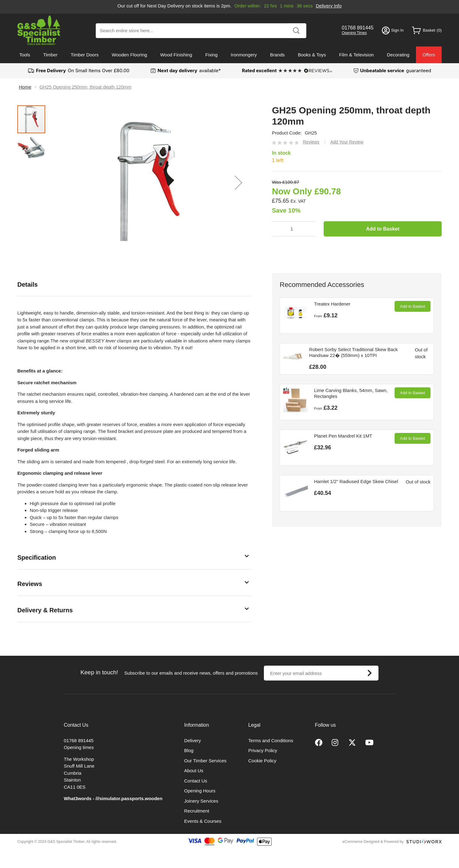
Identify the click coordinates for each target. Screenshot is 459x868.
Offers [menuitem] (429, 55)
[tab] (134, 285)
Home (25, 87)
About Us (194, 771)
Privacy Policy (263, 750)
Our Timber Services (205, 761)
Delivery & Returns (45, 610)
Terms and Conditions (271, 740)
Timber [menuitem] (50, 55)
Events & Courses (203, 821)
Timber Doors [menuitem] (85, 55)
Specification (37, 557)
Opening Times (354, 33)
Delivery (193, 740)
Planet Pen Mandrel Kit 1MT (343, 436)
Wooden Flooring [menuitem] (129, 55)
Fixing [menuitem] (212, 55)
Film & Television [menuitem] (356, 55)
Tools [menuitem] (25, 55)
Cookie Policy (262, 761)
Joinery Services (201, 801)
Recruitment (197, 811)
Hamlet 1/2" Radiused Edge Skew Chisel (356, 481)
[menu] (229, 55)
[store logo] (39, 30)
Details (28, 284)
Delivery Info (329, 6)
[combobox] (201, 31)
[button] (238, 183)
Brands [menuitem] (278, 55)
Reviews (30, 584)
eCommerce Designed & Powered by (373, 842)
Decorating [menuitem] (398, 55)
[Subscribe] (369, 673)
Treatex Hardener (332, 304)
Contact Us (196, 781)
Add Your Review (347, 142)
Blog (189, 750)
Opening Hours (200, 791)
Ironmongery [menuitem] (244, 55)
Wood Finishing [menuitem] (176, 55)
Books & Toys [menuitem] (312, 55)
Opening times (79, 747)
